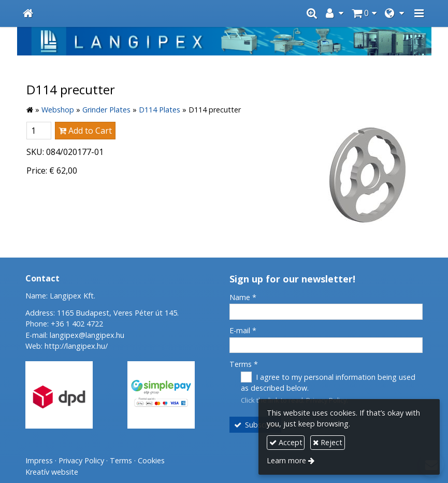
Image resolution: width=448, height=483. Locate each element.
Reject (328, 442)
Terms (244, 364)
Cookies (151, 460)
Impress (39, 460)
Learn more (286, 460)
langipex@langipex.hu (87, 335)
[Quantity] (39, 131)
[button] (419, 13)
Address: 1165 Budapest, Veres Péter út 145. (102, 313)
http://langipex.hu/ (76, 346)
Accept (286, 442)
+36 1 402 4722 (77, 324)
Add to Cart (85, 131)
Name (243, 297)
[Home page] (28, 13)
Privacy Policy (81, 460)
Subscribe (256, 425)
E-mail (243, 330)
